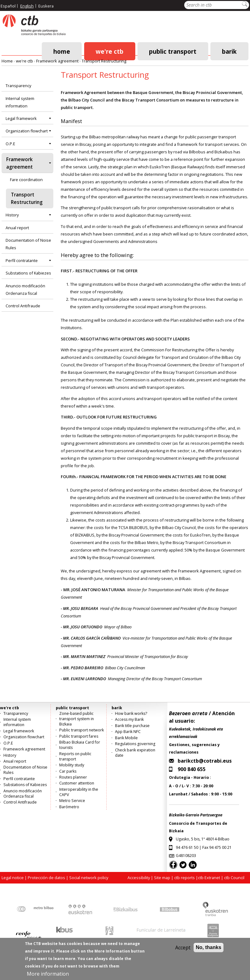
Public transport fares (79, 736)
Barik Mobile (126, 738)
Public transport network (82, 730)
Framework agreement (57, 61)
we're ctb (110, 51)
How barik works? (131, 713)
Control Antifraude (23, 306)
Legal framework (21, 118)
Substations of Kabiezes (28, 273)
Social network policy (89, 878)
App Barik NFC (128, 732)
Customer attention (77, 783)
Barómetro (69, 807)
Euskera (46, 6)
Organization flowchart (27, 131)
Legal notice (13, 878)
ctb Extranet (209, 878)
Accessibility (139, 878)
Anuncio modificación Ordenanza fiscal (25, 290)
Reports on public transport (75, 756)
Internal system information (20, 102)
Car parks (68, 771)
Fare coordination (26, 180)
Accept (183, 952)
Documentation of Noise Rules (28, 244)
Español (8, 6)
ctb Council (234, 878)
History (12, 215)
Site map (162, 878)
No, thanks (209, 952)
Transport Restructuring (104, 61)
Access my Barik (129, 719)
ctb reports (185, 878)
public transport (173, 51)
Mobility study (72, 765)
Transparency (18, 86)
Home (62, 51)
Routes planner (73, 777)
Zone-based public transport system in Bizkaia (77, 719)
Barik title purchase (132, 726)
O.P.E (10, 144)
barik (229, 51)
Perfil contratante (22, 260)
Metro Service (72, 801)
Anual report (17, 228)
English (27, 6)
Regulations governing (135, 744)
